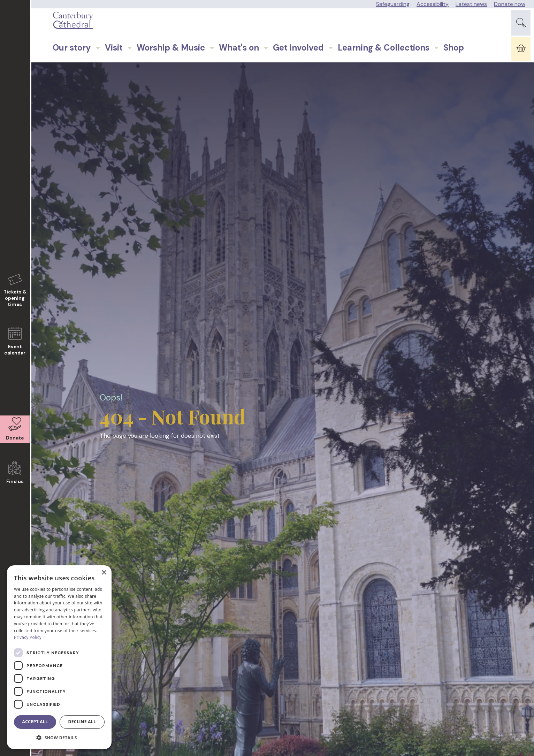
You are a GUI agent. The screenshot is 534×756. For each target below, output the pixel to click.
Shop (438, 66)
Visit (98, 66)
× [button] (104, 573)
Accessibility (433, 4)
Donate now (510, 4)
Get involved (283, 66)
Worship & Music (155, 66)
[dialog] (59, 657)
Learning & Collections (368, 66)
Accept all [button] (35, 722)
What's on (223, 66)
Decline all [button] (82, 722)
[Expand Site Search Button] (521, 28)
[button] (59, 738)
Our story (56, 66)
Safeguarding (393, 4)
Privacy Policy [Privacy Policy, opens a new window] (28, 637)
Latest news (471, 4)
